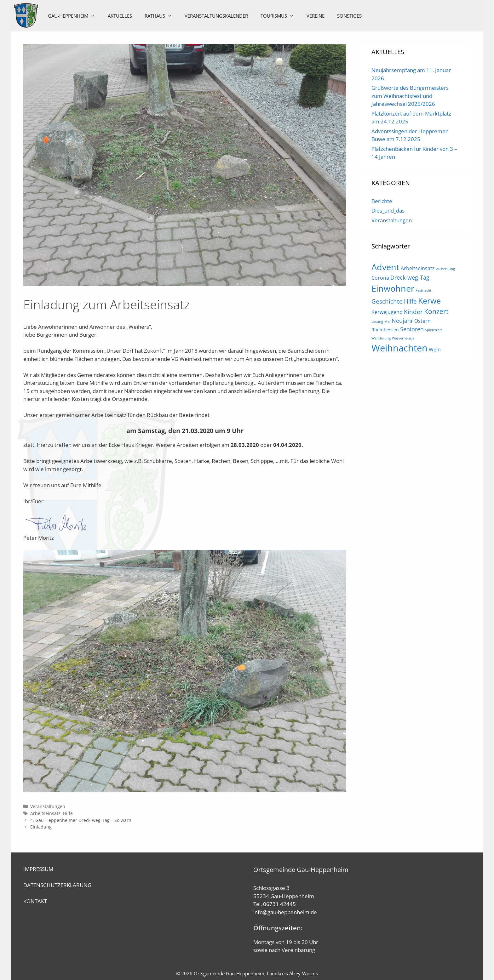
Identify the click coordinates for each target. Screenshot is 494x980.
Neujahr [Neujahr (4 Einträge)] (402, 321)
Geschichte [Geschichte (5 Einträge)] (387, 301)
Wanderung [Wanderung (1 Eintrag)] (381, 338)
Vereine (316, 16)
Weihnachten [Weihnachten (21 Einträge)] (399, 348)
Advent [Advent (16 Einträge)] (385, 267)
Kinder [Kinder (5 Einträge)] (413, 312)
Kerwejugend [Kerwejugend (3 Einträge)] (387, 312)
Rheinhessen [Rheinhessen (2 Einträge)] (385, 330)
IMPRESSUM (38, 869)
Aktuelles (121, 16)
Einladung (41, 827)
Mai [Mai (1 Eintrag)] (387, 322)
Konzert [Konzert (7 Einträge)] (436, 311)
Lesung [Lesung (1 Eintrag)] (377, 322)
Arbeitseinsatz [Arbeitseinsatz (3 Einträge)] (418, 268)
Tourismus (281, 16)
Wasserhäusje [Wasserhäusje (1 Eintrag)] (403, 338)
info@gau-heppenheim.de (285, 912)
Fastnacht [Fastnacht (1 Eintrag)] (423, 290)
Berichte (382, 201)
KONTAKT (35, 901)
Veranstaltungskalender (217, 16)
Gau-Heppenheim (75, 16)
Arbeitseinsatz (45, 813)
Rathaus (162, 16)
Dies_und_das (388, 211)
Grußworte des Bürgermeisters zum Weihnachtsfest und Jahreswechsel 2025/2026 (410, 96)
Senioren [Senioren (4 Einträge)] (412, 329)
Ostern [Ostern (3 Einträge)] (422, 321)
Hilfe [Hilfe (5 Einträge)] (410, 301)
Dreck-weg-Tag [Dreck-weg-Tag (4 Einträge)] (410, 277)
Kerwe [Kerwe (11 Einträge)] (429, 301)
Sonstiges (350, 16)
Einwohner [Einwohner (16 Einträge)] (393, 288)
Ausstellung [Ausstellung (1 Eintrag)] (445, 269)
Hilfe (68, 813)
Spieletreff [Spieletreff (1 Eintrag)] (433, 330)
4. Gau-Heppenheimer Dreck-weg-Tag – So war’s (81, 820)
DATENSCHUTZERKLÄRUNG (57, 885)
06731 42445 (279, 904)
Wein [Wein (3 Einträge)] (435, 350)
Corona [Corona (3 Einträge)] (380, 278)
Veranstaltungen (48, 806)
